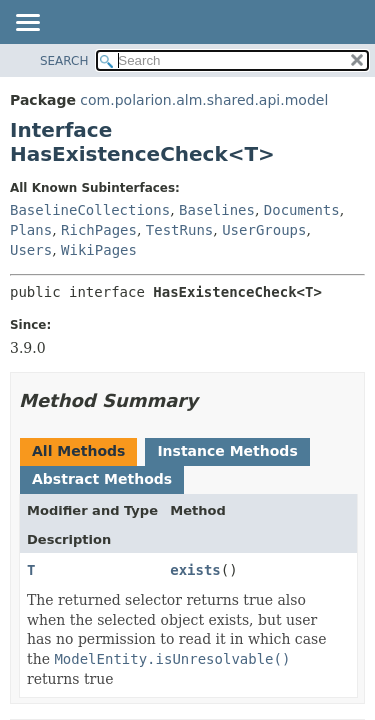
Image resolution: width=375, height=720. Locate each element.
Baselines (217, 210)
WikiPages (99, 250)
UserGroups (264, 230)
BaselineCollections (90, 210)
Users (31, 250)
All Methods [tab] (78, 451)
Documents (302, 210)
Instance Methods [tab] (227, 451)
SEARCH (64, 61)
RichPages (99, 230)
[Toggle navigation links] (27, 24)
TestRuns (179, 230)
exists (195, 570)
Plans (31, 230)
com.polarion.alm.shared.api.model (204, 100)
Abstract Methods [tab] (102, 479)
